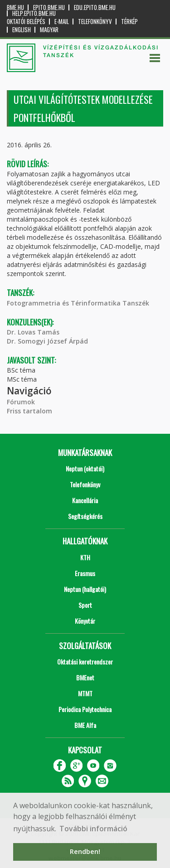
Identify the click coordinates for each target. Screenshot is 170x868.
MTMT (85, 693)
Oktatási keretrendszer (85, 662)
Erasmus (85, 573)
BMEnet (85, 677)
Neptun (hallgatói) (85, 589)
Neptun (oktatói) (85, 468)
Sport (85, 605)
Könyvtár (85, 621)
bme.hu (15, 7)
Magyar (49, 30)
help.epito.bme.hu (34, 13)
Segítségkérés (85, 516)
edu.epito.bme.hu (95, 7)
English (22, 30)
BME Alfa (85, 725)
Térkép (129, 22)
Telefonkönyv (95, 22)
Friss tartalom (29, 411)
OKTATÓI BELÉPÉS (26, 22)
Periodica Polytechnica (85, 709)
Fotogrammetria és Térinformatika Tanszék (78, 303)
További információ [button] (93, 829)
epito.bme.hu (49, 7)
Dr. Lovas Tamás (33, 332)
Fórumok (21, 402)
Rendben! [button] (85, 851)
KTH (85, 557)
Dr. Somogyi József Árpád (47, 341)
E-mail (62, 22)
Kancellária (85, 500)
